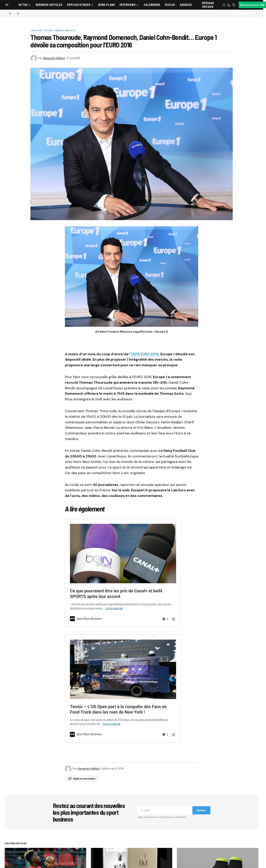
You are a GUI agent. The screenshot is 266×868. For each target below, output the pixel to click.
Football (49, 31)
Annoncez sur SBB (252, 5)
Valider (201, 810)
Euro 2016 (37, 31)
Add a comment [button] (84, 779)
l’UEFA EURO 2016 (144, 354)
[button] (7, 5)
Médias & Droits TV (65, 31)
